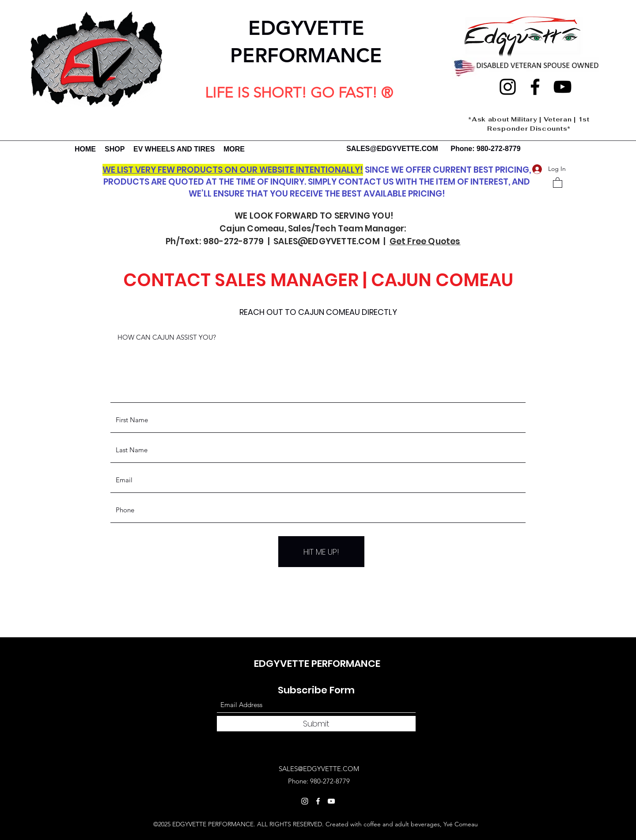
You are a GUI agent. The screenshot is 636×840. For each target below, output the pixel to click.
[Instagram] (508, 87)
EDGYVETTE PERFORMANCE (317, 664)
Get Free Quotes (425, 241)
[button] (558, 182)
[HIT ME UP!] (321, 552)
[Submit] (316, 724)
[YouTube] (562, 87)
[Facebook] (535, 87)
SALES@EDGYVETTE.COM (392, 149)
